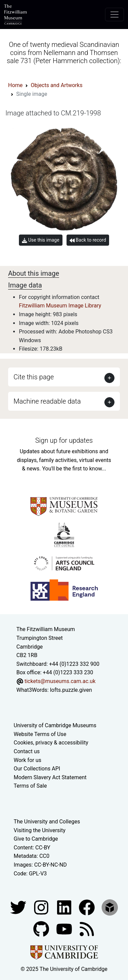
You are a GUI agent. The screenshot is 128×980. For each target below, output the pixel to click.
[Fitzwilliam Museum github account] (42, 929)
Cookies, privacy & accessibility (51, 743)
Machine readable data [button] (47, 401)
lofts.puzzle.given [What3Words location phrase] (71, 690)
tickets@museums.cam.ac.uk (60, 681)
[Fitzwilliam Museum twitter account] (19, 907)
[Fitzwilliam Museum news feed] (87, 929)
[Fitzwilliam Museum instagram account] (42, 907)
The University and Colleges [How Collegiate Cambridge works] (47, 822)
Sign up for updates (64, 440)
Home (15, 85)
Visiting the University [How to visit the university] (40, 830)
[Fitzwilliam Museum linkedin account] (87, 907)
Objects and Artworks (57, 85)
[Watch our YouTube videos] (65, 929)
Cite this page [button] (34, 377)
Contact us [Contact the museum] (27, 751)
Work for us (28, 760)
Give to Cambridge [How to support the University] (36, 839)
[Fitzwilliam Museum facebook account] (65, 907)
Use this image (41, 240)
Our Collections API (37, 769)
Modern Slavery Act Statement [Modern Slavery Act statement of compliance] (50, 777)
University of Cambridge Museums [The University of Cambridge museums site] (55, 725)
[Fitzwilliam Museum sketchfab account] (110, 907)
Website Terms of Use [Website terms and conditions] (40, 734)
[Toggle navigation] (114, 15)
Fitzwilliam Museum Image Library (60, 306)
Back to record (88, 240)
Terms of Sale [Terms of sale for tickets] (30, 786)
